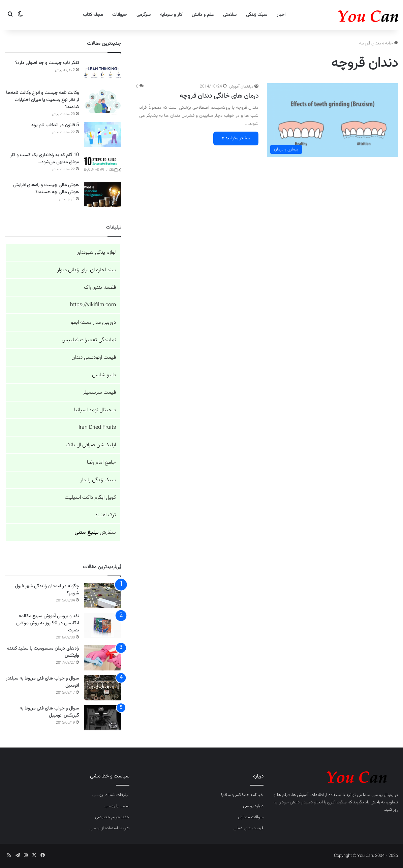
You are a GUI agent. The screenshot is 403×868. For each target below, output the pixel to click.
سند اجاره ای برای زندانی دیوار (87, 270)
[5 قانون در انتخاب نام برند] (102, 134)
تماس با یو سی (117, 806)
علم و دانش (203, 15)
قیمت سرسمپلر (99, 393)
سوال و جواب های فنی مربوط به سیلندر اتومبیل (42, 682)
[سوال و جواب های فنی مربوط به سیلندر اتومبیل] (102, 688)
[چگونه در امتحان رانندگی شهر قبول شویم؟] (102, 596)
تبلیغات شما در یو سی (111, 795)
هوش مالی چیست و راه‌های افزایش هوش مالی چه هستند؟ (46, 189)
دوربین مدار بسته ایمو (93, 323)
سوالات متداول (251, 817)
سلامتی (230, 15)
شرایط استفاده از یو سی (110, 828)
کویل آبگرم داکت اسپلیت (90, 498)
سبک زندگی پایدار (98, 480)
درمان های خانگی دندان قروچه (219, 96)
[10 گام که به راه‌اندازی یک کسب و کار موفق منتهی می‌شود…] (102, 164)
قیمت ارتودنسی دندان (94, 358)
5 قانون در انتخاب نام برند (55, 125)
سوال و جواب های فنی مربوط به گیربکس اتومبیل (49, 712)
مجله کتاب (93, 15)
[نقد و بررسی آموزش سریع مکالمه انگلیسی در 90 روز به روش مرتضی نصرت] (102, 626)
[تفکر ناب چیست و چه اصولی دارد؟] (102, 72)
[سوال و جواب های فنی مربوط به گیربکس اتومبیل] (102, 718)
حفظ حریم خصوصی (112, 817)
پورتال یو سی (382, 795)
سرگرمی (144, 15)
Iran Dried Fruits (97, 428)
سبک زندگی (257, 15)
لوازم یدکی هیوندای (96, 253)
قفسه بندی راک (100, 288)
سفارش (95, 533)
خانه (392, 43)
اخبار (281, 15)
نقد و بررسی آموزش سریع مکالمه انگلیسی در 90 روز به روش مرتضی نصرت (48, 623)
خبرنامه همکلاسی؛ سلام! (242, 795)
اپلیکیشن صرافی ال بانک (91, 445)
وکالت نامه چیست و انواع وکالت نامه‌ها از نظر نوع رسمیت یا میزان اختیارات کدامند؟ (42, 100)
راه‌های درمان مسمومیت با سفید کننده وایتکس (43, 652)
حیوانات (120, 15)
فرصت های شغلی (249, 828)
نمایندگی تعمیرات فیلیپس (89, 340)
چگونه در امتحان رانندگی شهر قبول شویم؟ (47, 590)
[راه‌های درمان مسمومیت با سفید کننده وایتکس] (102, 658)
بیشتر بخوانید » (236, 138)
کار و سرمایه (171, 15)
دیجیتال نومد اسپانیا (95, 410)
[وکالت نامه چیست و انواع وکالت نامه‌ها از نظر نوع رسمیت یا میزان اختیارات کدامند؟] (102, 102)
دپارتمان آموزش (241, 86)
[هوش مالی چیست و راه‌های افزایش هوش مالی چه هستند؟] (102, 194)
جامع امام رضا (101, 463)
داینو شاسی (104, 375)
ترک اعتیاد (105, 515)
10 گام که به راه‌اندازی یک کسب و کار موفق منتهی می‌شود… (44, 159)
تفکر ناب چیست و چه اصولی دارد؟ (47, 63)
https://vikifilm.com (93, 305)
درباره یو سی (253, 806)
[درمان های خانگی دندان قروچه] (332, 120)
